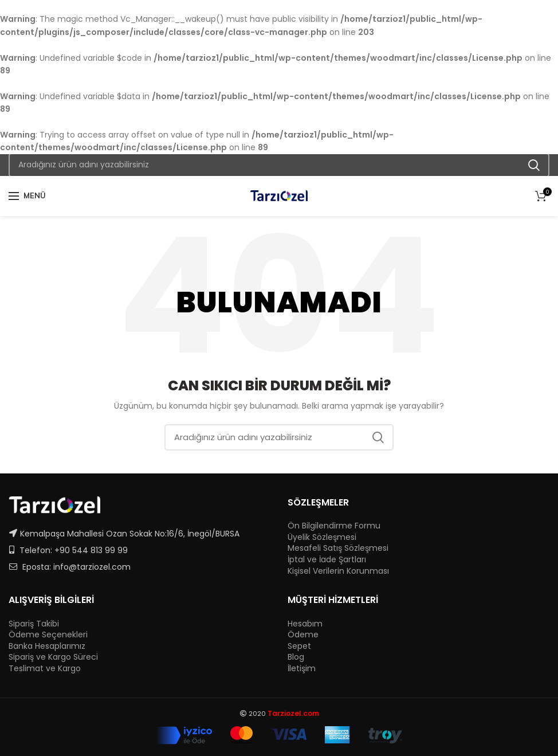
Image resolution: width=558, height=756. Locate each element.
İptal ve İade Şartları (327, 560)
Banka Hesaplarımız (47, 646)
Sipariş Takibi (34, 624)
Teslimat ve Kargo (45, 669)
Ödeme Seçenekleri (48, 635)
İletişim (302, 669)
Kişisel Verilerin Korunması (338, 571)
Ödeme (303, 635)
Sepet (299, 646)
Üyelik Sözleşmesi (322, 537)
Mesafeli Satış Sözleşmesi (338, 548)
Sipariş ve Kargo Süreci (53, 657)
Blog (296, 657)
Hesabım (305, 624)
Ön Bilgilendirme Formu (334, 526)
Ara (534, 165)
